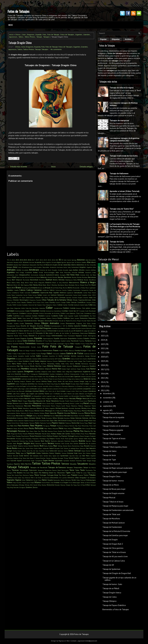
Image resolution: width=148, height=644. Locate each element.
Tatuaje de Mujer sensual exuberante (118, 468)
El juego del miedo (88, 331)
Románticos (76, 446)
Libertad (36, 391)
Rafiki (86, 439)
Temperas (41, 470)
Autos (57, 275)
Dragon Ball (38, 328)
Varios (44, 480)
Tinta (78, 473)
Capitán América (59, 293)
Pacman (32, 423)
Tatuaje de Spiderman (111, 569)
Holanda (69, 366)
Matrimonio (46, 406)
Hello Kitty (65, 364)
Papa (86, 423)
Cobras (60, 305)
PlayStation (25, 436)
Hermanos (92, 364)
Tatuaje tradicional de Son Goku (124, 156)
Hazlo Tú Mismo (34, 364)
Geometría (81, 356)
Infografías (69, 372)
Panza (82, 423)
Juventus (31, 384)
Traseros (80, 475)
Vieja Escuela (17, 482)
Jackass (83, 376)
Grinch (77, 359)
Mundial (67, 413)
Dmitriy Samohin (74, 326)
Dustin (68, 328)
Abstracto (10, 262)
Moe (75, 411)
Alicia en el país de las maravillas (58, 265)
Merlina (9, 408)
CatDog (9, 298)
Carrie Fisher (28, 295)
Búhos (70, 288)
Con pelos (86, 308)
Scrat (47, 451)
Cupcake (71, 316)
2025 (103, 336)
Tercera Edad (56, 470)
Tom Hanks (15, 475)
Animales (11, 270)
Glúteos (35, 359)
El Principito (38, 333)
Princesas (28, 439)
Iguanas (20, 371)
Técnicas (15, 470)
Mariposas (37, 403)
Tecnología (24, 470)
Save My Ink (31, 451)
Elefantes (92, 333)
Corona (42, 311)
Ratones (22, 441)
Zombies (29, 487)
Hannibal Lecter (72, 361)
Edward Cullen (91, 328)
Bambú (55, 277)
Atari (17, 275)
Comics (66, 308)
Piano (55, 431)
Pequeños (77, 428)
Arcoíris (88, 270)
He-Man (44, 364)
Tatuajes (46, 37)
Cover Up (72, 311)
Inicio (11, 25)
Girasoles (19, 359)
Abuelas (16, 262)
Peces (26, 428)
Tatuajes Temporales (75, 467)
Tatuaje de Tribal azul (111, 514)
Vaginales (11, 480)
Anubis (60, 270)
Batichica (42, 280)
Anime (19, 270)
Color (24, 35)
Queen (71, 439)
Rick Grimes (65, 443)
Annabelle (25, 270)
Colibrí (23, 308)
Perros (93, 428)
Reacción (37, 441)
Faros (94, 341)
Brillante (35, 288)
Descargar (20, 321)
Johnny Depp (47, 381)
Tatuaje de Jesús (109, 455)
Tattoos (65, 464)
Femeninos (30, 343)
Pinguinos (14, 434)
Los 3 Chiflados (55, 394)
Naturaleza (59, 416)
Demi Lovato (75, 318)
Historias (58, 366)
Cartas (40, 295)
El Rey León (48, 333)
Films (72, 344)
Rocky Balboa (48, 446)
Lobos (23, 394)
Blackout (65, 283)
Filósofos (77, 344)
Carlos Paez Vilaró (89, 293)
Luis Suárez (60, 396)
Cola (90, 305)
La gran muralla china (45, 386)
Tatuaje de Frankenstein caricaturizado (118, 510)
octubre (106, 402)
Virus (70, 482)
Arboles (82, 270)
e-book (73, 328)
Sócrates (16, 456)
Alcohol (16, 265)
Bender (86, 280)
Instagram (34, 374)
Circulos (19, 305)
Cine (14, 305)
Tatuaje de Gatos (109, 451)
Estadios (80, 338)
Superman (59, 461)
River (15, 446)
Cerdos (51, 298)
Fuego (44, 353)
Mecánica (74, 406)
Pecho (32, 428)
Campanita (85, 290)
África (44, 262)
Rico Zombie (74, 443)
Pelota (50, 428)
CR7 (78, 311)
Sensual (77, 451)
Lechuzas (33, 389)
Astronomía (11, 275)
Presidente (11, 438)
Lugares (49, 396)
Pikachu (87, 431)
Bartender (26, 280)
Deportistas (11, 321)
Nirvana (61, 418)
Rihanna (82, 443)
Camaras (58, 290)
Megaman (87, 406)
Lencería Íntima (58, 389)
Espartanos (64, 338)
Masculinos (37, 406)
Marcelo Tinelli (64, 401)
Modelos (71, 411)
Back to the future (23, 277)
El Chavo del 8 (22, 331)
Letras (94, 389)
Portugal (71, 436)
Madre (89, 396)
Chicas (69, 300)
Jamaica (89, 376)
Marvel (86, 403)
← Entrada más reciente (17, 167)
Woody (68, 485)
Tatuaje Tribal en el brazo (113, 502)
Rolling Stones (63, 446)
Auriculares (34, 275)
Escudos (17, 338)
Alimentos (80, 265)
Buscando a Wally (79, 288)
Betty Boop (20, 283)
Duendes (54, 328)
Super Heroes (49, 461)
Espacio (23, 338)
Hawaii (25, 364)
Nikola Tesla (41, 418)
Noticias (79, 418)
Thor (55, 473)
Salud (51, 448)
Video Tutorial (81, 480)
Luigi (54, 396)
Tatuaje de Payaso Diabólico (114, 605)
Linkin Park (75, 391)
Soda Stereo (24, 456)
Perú (28, 431)
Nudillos (10, 420)
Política (50, 436)
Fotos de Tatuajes (18, 11)
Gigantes (79, 35)
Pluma (32, 436)
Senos (71, 451)
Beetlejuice (69, 280)
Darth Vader (17, 318)
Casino (75, 295)
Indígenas (44, 372)
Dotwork (24, 328)
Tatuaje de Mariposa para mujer (115, 506)
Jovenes (76, 381)
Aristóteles (29, 272)
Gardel (27, 356)
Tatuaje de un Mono (111, 485)
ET (44, 341)
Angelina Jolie (91, 267)
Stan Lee (78, 456)
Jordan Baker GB (59, 381)
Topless (32, 475)
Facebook (75, 341)
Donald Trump (16, 328)
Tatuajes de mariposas (119, 121)
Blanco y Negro (88, 282)
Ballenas (44, 277)
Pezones (50, 431)
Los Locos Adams (66, 394)
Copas (27, 311)
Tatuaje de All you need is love (115, 556)
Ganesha (21, 356)
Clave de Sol (32, 305)
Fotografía (78, 347)
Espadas (30, 338)
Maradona (55, 401)
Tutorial (28, 478)
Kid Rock (47, 384)
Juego (82, 381)
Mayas (68, 406)
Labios (9, 389)
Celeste (38, 297)
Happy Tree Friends (84, 361)
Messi (15, 408)
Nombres (67, 418)
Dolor (90, 326)
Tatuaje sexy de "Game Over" (122, 209)
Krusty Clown (75, 384)
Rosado (87, 446)
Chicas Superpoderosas (82, 300)
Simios (52, 453)
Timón (73, 473)
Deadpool (43, 318)
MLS (54, 411)
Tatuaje (39, 37)
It (50, 376)
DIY (64, 326)
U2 (43, 478)
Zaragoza (22, 487)
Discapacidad (11, 326)
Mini (27, 411)
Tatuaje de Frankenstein (112, 527)
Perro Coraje (86, 428)
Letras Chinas (11, 391)
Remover (38, 443)
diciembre (107, 394)
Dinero (63, 323)
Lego (45, 389)
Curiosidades (84, 316)
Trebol (86, 475)
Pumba (58, 439)
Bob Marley (34, 285)
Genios (74, 356)
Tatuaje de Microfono (111, 519)
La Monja (56, 386)
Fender (47, 344)
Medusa (81, 406)
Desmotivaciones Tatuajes (34, 321)
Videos (10, 482)
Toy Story (62, 475)
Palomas (68, 423)
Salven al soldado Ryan (71, 448)
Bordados (72, 285)
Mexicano (33, 408)
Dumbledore (62, 328)
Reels (15, 443)
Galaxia (63, 353)
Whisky (27, 485)
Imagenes (29, 371)
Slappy (94, 453)
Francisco (39, 351)
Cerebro (56, 298)
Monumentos (11, 413)
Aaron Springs (72, 260)
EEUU (9, 331)
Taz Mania (92, 468)
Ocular (37, 421)
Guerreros (92, 359)
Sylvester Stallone (69, 461)
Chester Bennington (21, 300)
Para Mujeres (36, 425)
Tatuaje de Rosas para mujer (114, 489)
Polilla (44, 436)
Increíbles (37, 372)
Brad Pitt (88, 285)
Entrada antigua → (87, 167)
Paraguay (46, 426)
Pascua (66, 426)
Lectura (40, 389)
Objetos (26, 421)
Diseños (40, 326)
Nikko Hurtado (30, 418)
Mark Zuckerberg (56, 403)
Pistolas (73, 434)
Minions (31, 411)
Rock (42, 446)
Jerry (73, 379)
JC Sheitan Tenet (47, 379)
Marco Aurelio (74, 401)
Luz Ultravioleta (74, 396)
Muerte (36, 413)
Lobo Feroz (16, 394)
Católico (15, 297)
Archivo (128, 39)
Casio (79, 295)
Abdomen (81, 260)
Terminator (65, 470)
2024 (49, 260)
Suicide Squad (16, 461)
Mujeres (60, 413)
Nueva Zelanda (19, 421)
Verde (74, 480)
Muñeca (74, 413)
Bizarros (48, 282)
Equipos (79, 336)
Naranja (47, 416)
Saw (37, 451)
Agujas (69, 262)
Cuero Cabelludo (26, 316)
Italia (53, 376)
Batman (49, 280)
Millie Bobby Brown (18, 411)
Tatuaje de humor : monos (113, 481)
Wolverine (51, 485)
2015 (25, 260)
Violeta (57, 482)
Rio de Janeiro (91, 443)
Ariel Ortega (20, 272)
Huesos (64, 369)
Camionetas (77, 290)
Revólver (58, 443)
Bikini (27, 283)
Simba (38, 453)
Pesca (32, 431)
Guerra (85, 359)
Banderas (68, 277)
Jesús (86, 379)
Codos (86, 305)
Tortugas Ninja (53, 475)
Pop (60, 436)
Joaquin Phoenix (26, 381)
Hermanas (85, 364)
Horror (55, 369)
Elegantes (10, 336)
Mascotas (28, 406)
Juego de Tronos (90, 381)
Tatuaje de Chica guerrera (113, 548)
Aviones (83, 275)
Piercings (69, 431)
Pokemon (38, 436)
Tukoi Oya (21, 478)
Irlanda (31, 376)
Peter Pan (37, 431)
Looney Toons (44, 394)
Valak (24, 480)
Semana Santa (63, 451)
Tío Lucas (84, 473)
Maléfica (55, 399)
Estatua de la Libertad (14, 341)
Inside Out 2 (26, 374)
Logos (32, 394)
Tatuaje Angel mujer (111, 422)
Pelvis (61, 428)
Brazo (18, 287)
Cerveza (69, 298)
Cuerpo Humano (38, 316)
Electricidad (84, 333)
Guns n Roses (18, 361)
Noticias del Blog (89, 418)
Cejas (23, 298)
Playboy (18, 436)
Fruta (28, 354)
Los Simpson (26, 396)
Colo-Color (35, 308)
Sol (31, 456)
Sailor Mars (30, 448)
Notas (73, 418)
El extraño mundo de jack (65, 331)
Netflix (88, 416)
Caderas (30, 290)
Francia (32, 351)
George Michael (90, 356)
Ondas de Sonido (78, 421)
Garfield (33, 356)
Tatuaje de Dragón (110, 443)
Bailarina (33, 277)
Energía (48, 336)
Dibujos (37, 323)
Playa (13, 436)
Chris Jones (45, 302)
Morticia (24, 413)
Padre (37, 423)
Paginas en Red (64, 641)
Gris (81, 359)
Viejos (32, 482)
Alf (44, 265)
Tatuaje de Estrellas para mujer (115, 535)
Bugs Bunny (63, 288)
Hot (59, 369)
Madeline (83, 396)
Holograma (85, 366)
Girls (24, 359)
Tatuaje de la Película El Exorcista (116, 531)
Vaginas (18, 480)
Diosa (89, 323)
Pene (66, 428)
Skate (80, 453)
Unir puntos (63, 478)
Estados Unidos (90, 338)
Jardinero (24, 379)
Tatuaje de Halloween (119, 174)
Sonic (41, 456)
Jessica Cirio (79, 379)
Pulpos (52, 438)
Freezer (9, 354)
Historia (50, 366)
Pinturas (38, 434)
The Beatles (18, 473)
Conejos (93, 308)
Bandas (61, 277)
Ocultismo (43, 421)
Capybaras (70, 293)
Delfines (67, 318)
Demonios (84, 318)
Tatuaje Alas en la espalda (113, 417)
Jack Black (58, 376)
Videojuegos (91, 480)
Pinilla (20, 434)
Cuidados (55, 316)
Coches (65, 305)
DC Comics (35, 318)
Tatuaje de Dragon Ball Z (113, 544)
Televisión (33, 470)
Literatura (92, 391)
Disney (47, 326)
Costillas (65, 311)
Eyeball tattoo (66, 341)
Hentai (78, 364)
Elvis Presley (23, 336)
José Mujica (69, 381)
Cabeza (22, 290)
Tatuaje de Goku (117, 242)
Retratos (51, 443)
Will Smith (34, 485)
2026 (53, 260)
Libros (42, 391)
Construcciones (20, 311)
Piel (64, 431)
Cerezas (62, 297)
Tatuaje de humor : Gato (112, 584)
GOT (56, 359)
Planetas (92, 434)
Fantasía (88, 341)
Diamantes (29, 323)
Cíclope (63, 302)
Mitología (49, 411)
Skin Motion (87, 453)
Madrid (21, 399)
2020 (103, 357)
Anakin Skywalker (43, 267)
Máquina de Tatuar (43, 401)
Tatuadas (73, 464)
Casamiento (68, 295)
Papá (90, 423)
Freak (61, 351)
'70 (8, 260)
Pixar (83, 434)
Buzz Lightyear (91, 288)
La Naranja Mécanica (67, 386)
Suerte (88, 458)
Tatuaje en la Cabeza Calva (114, 561)
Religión (27, 443)
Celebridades (30, 298)
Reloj (33, 443)
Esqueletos (72, 338)
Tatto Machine (26, 464)
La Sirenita (79, 386)
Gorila (52, 359)
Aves (77, 275)
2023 (45, 260)
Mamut (66, 399)
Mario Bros (29, 403)
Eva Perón (49, 341)
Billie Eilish (34, 283)
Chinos (18, 35)
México (39, 408)
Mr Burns (30, 413)
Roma (70, 446)
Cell (42, 298)
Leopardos (87, 389)
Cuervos (48, 316)
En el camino (40, 336)
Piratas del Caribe (63, 434)
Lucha (44, 396)
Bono (66, 285)
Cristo (63, 313)
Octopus (32, 421)
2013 (17, 260)
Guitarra (10, 361)
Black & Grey (57, 283)
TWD (32, 478)
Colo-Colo (29, 308)
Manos (15, 401)
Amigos (10, 267)
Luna (66, 396)
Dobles (84, 326)
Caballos (10, 290)
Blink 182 (17, 285)
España (57, 338)
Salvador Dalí (59, 448)
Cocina (71, 305)
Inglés (93, 371)
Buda (57, 288)
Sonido (46, 456)
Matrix (53, 406)
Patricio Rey (73, 426)
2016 (29, 260)
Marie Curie (83, 401)
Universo (71, 478)
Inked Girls (10, 374)
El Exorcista (52, 331)
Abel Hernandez (91, 260)
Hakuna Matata (52, 361)
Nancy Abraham (38, 416)
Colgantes (17, 308)
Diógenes (79, 323)
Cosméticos (58, 311)
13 (10, 260)
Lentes (75, 389)
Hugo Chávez (81, 369)
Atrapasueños (25, 275)
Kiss (59, 384)
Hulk (88, 369)
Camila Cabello (67, 290)
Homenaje (34, 369)
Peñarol (70, 428)
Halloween (62, 361)
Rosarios (93, 446)
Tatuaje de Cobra (109, 597)
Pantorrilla (75, 423)
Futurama (56, 354)
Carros (35, 295)
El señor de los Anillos (61, 333)
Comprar (79, 308)
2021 (103, 353)
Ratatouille (15, 441)
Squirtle (72, 456)
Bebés (55, 280)
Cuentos (16, 316)
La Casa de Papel (20, 386)
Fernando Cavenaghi (57, 344)
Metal (20, 408)
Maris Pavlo (46, 403)
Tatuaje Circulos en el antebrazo (116, 426)
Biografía (41, 283)
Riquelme (10, 446)
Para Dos (14, 426)
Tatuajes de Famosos (57, 467)
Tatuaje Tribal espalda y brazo (115, 447)
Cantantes (35, 293)
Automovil (50, 275)
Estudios (39, 341)
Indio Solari (52, 372)
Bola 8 (49, 285)
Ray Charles (30, 441)
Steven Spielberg (52, 458)
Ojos (52, 420)
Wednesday (15, 485)
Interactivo (10, 376)
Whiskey (22, 485)
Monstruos (92, 411)
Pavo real (92, 426)
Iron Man (46, 376)
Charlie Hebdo (88, 298)
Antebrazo (34, 270)
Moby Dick (60, 411)
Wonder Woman (60, 485)
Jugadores (11, 384)
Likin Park (48, 391)
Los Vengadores (36, 396)
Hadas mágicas (40, 361)
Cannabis (28, 293)
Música (87, 413)
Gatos (39, 356)
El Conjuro (44, 331)
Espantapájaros (48, 338)
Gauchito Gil (53, 356)
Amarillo (93, 265)
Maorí (20, 401)
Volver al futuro (86, 482)
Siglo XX (23, 453)
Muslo (93, 413)
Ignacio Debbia (12, 372)
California (46, 290)
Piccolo (60, 431)
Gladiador (29, 359)
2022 (41, 260)
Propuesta (35, 439)
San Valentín (91, 448)
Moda (66, 411)
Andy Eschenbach (73, 267)
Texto (82, 470)
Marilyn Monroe (13, 403)
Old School (62, 420)
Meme (94, 406)
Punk (63, 439)
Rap (94, 438)
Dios (84, 323)
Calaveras (38, 290)
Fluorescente (24, 347)
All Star (87, 265)
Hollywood (77, 366)
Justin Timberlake (21, 384)
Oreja (86, 420)
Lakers (27, 389)
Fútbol (49, 353)
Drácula (30, 328)
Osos (90, 420)
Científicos (81, 302)
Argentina (11, 272)
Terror (72, 470)
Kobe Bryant (66, 384)
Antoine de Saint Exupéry (49, 270)
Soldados (36, 456)
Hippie (44, 366)
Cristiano (22, 313)
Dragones (31, 35)
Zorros (35, 487)
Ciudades (25, 305)
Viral (61, 482)
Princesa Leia (20, 439)
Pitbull (78, 434)
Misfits (42, 411)
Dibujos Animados (50, 323)
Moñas (18, 413)
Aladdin (84, 262)
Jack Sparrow (75, 376)
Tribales (92, 475)
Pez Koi (44, 431)
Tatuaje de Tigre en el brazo (114, 438)
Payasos (10, 428)
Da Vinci (93, 316)
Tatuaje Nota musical (111, 464)
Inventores (24, 376)
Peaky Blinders (18, 428)
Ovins (13, 423)
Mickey (84, 408)
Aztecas (9, 277)
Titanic (93, 473)
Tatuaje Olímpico (109, 601)
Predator (93, 436)
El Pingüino (29, 333)
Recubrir (89, 441)
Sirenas (64, 453)
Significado (31, 453)
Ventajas (68, 480)
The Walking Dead (46, 473)
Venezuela (57, 480)
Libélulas (28, 391)
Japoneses (13, 37)
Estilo (25, 341)
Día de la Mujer (76, 321)
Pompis (55, 436)
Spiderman (64, 456)
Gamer (15, 356)
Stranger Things (63, 458)
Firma (83, 344)
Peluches (55, 428)
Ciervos (89, 302)
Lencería (50, 389)
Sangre (10, 451)
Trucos (15, 478)
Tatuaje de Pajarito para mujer (115, 472)
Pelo (46, 428)
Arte (57, 272)
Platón (9, 436)
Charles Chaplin (77, 298)
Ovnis (17, 423)
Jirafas (9, 381)
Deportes (92, 318)
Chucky (52, 302)
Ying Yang (10, 487)
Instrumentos (44, 374)
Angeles (83, 267)
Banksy (74, 277)
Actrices (32, 262)
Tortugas (43, 475)
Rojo (55, 446)
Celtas (46, 298)
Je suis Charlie (58, 379)
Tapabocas (10, 464)
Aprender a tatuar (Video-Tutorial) (125, 191)
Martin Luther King (76, 403)
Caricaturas (78, 293)
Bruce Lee (41, 288)
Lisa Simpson (83, 391)
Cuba (82, 313)
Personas (22, 431)
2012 (103, 391)
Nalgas (29, 416)
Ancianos (60, 267)
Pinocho (25, 434)
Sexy (18, 453)
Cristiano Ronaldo (32, 313)
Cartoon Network (57, 295)
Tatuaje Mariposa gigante (113, 430)
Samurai (83, 448)
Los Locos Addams (78, 394)
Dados (9, 318)
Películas (39, 428)
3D (60, 260)
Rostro (15, 448)
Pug (48, 439)
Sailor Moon (38, 448)
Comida (72, 308)
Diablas (16, 323)
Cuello (10, 316)
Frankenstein (47, 350)
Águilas (64, 262)
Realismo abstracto (57, 441)
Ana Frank (33, 267)
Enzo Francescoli (69, 336)
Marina (22, 403)
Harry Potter (17, 364)
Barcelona (92, 277)
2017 (33, 260)
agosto (106, 410)
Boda (45, 285)
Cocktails (77, 305)
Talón (84, 461)
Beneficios (92, 280)
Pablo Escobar (24, 423)
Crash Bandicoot (90, 311)
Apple (71, 270)
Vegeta (50, 480)
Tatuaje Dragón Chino (20, 43)
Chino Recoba (21, 302)
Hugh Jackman (71, 369)
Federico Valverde (13, 344)
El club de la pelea (34, 331)
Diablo (22, 323)
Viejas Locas (26, 482)
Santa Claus (17, 451)
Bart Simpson (17, 280)
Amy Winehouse (23, 267)
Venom (63, 480)
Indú (64, 372)
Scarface (42, 451)
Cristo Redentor (70, 313)
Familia (82, 341)
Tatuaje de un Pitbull (111, 588)
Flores (14, 347)
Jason (36, 379)
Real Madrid (45, 441)
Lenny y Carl (68, 389)
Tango (94, 461)
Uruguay (83, 478)
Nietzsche (20, 418)
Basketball (34, 280)
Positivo (77, 436)
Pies (82, 431)
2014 (21, 260)
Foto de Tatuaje (53, 35)
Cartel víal (46, 295)
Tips (89, 473)
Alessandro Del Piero (36, 265)
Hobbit (64, 366)
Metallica (26, 408)
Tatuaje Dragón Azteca (112, 593)
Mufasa (42, 413)
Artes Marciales (65, 272)
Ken (36, 384)
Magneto (49, 399)
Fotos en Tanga (24, 351)
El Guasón (78, 331)
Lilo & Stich (56, 391)
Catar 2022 (92, 295)
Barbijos (85, 277)
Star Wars (86, 456)
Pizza (87, 434)
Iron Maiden (38, 376)
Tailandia (79, 461)
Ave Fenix (71, 275)
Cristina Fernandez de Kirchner (49, 313)
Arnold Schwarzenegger (47, 272)
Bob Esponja (25, 285)
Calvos (52, 290)
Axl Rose (93, 275)
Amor (15, 267)
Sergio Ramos (86, 451)
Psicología (43, 439)
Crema (9, 313)
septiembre (108, 406)
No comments (56, 49)
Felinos (22, 344)
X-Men (88, 485)
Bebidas (62, 280)
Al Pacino (78, 262)
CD (20, 298)
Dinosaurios (70, 323)
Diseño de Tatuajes (28, 326)
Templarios (48, 470)
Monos (84, 411)
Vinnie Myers (46, 482)
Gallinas (87, 354)
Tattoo (21, 37)
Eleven (16, 336)
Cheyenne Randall (35, 300)
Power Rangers (85, 436)
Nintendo (49, 418)
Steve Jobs (26, 458)
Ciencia (74, 302)
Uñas (77, 478)
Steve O (32, 458)
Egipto (14, 331)
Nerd (72, 416)
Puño (67, 439)
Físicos (88, 344)
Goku (40, 359)
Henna (72, 364)
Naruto (52, 416)
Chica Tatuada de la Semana (54, 300)
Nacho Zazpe (11, 416)
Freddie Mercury (69, 351)
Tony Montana (24, 475)
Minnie (37, 411)
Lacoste (15, 389)
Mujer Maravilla (51, 413)
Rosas (9, 448)
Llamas (9, 394)
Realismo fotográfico (71, 441)
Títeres (9, 475)
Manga (79, 398)
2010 (13, 260)
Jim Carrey (92, 379)
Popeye (64, 436)
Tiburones (61, 473)
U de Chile (38, 478)
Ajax (73, 262)
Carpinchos (19, 295)
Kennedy (41, 384)
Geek (61, 356)
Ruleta (20, 448)
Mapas (25, 401)
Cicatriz (58, 302)
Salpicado (46, 448)
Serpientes (11, 453)
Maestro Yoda (30, 398)
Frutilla (33, 354)
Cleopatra (49, 305)
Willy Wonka (42, 485)
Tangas (89, 461)
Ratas (9, 441)
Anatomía (53, 267)
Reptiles (44, 443)
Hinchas (27, 366)
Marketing (66, 403)
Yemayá (93, 485)
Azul (14, 277)
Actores (26, 262)
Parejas (53, 426)
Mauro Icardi (61, 406)
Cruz (78, 313)
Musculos (81, 413)
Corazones (35, 311)
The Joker (34, 473)
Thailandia (89, 470)
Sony (50, 456)
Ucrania (47, 478)
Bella (75, 280)
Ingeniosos (78, 371)
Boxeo (82, 285)
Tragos (68, 475)
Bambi (50, 277)
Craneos (82, 311)
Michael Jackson (62, 408)
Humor (93, 369)
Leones (80, 389)
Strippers (83, 458)
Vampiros (29, 480)
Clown (55, 305)
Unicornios (54, 478)
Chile (94, 300)
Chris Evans (37, 302)
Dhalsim (56, 321)
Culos (66, 316)
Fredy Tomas (92, 351)
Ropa (82, 446)
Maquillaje (32, 401)
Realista (82, 441)
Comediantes (58, 308)
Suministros (26, 461)
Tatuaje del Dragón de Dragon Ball (117, 573)
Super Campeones (37, 461)
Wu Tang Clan (75, 485)
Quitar (76, 439)
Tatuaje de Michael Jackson (114, 523)
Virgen (66, 482)
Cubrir (94, 313)
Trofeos (10, 478)
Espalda (39, 35)
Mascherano (19, 406)
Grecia (73, 359)
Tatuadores (83, 464)
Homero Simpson (45, 369)
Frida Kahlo (21, 354)
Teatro (9, 470)
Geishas (67, 356)
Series (93, 451)
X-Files (83, 485)
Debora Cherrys (52, 318)
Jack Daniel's (66, 376)
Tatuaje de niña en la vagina (122, 88)
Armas (35, 272)
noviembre (107, 398)
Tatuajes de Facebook (39, 467)
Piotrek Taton (46, 434)
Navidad (67, 416)
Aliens (74, 265)
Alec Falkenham (24, 265)
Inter (83, 374)
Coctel (82, 305)
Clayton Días (41, 305)
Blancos (10, 285)
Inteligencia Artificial (62, 374)
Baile (38, 277)
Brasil (94, 285)
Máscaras (93, 403)
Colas (12, 308)
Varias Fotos (37, 480)
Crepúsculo (15, 313)
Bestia (14, 283)
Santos (24, 451)
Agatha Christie (51, 262)
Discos (18, 326)
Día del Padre (86, 321)
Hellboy (58, 364)
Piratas (54, 434)
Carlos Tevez (11, 295)
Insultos (52, 374)
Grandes (87, 35)
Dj (67, 326)
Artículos (75, 272)
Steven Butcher (41, 458)
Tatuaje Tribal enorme (112, 434)
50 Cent (64, 260)
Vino (52, 482)
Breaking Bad (26, 288)
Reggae (20, 443)
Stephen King (18, 458)
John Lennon (36, 381)
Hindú (32, 366)
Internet (17, 376)
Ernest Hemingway (89, 336)
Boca (40, 285)
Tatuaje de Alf (108, 565)
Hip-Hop (38, 366)
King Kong (54, 384)
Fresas (15, 354)
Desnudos (49, 321)
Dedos (60, 318)
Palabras (62, 423)
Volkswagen (76, 482)
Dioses (94, 323)
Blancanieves (74, 282)
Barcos (9, 280)
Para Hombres (24, 426)
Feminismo (41, 344)
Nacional (19, 416)
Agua (59, 262)
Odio (48, 421)
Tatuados (92, 464)
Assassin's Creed (90, 272)
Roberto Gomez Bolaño (26, 446)
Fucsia (38, 354)
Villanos (38, 482)
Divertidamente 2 (56, 326)
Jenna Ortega (67, 379)
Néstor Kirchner (79, 416)
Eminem (32, 336)
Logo (27, 394)
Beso (9, 282)
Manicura (86, 398)
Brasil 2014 (11, 288)
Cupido (76, 316)
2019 (37, 260)
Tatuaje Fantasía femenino (113, 413)
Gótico (60, 359)
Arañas (75, 270)
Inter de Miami (90, 374)
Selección (53, 451)
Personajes (12, 431)
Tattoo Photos (30, 37)
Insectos (18, 374)
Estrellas (32, 341)
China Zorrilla (11, 302)
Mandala (72, 398)
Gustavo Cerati (28, 361)
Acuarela (38, 262)
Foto (44, 35)
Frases (56, 350)
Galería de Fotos (75, 353)
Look (36, 394)
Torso (37, 475)
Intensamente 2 (75, 374)
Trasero (74, 475)
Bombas (55, 285)
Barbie (79, 277)
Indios (59, 371)
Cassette (84, 295)
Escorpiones (10, 338)
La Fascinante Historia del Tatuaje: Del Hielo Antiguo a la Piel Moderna (125, 225)
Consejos (11, 311)
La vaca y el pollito (89, 386)
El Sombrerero (75, 333)
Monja (79, 411)
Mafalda (38, 399)
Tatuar (86, 467)
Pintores (31, 434)
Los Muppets (89, 394)
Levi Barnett (20, 391)
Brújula (48, 288)
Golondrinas (46, 359)
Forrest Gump (36, 347)
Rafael (81, 439)
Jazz (40, 379)
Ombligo (69, 421)
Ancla (65, 267)
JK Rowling (16, 381)
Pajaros (55, 423)
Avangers (63, 275)
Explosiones (56, 341)
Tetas (77, 470)
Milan (89, 408)
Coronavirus (50, 311)
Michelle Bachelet (75, 408)
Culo (61, 316)
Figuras (67, 344)
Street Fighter (74, 458)
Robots (36, 446)
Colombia (42, 308)
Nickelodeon (12, 418)
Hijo (22, 366)
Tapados (17, 464)
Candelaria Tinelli (18, 293)
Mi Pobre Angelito (49, 408)
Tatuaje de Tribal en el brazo (114, 552)
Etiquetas (116, 39)
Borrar (77, 285)
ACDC (21, 262)
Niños (55, 418)
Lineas (63, 391)
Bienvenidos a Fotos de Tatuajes (116, 609)
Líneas (68, 391)
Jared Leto (31, 379)
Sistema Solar (72, 453)
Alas (89, 262)
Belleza (80, 280)
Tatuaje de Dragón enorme (113, 493)
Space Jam (56, 456)
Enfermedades (57, 336)
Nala (25, 416)
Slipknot (9, 456)
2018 (103, 365)
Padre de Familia (46, 423)
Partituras (60, 426)
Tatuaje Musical (109, 498)
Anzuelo (65, 270)
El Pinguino (20, 333)
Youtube (16, 487)
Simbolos (45, 453)
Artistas (81, 272)
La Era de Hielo (32, 386)
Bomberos (61, 285)
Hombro (25, 369)
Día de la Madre (65, 321)
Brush (53, 288)
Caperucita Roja (46, 293)
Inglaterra (87, 371)
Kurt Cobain (85, 384)
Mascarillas (11, 406)
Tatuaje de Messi (108, 259)
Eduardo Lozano (81, 328)
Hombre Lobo (16, 369)
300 (57, 260)
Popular (103, 39)
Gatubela (45, 356)
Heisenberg (51, 364)
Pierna (76, 431)
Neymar (93, 416)
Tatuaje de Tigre (109, 460)
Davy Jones (26, 318)
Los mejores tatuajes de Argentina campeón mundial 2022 (124, 139)
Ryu (24, 448)
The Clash (26, 473)
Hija (18, 366)
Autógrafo (42, 275)
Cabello (16, 290)
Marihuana (92, 401)
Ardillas (93, 270)
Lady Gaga (21, 389)
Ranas (90, 439)
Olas (56, 420)
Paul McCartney (83, 426)
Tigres (68, 473)
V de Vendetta (91, 478)
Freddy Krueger (81, 350)
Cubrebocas (88, 313)
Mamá (61, 398)
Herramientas (11, 366)
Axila (88, 275)
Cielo (68, 302)
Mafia (44, 399)
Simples (58, 453)
